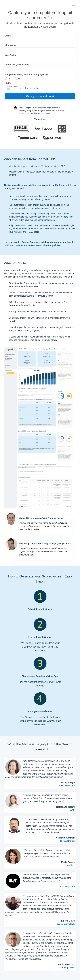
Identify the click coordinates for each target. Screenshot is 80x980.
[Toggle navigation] (73, 4)
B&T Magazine (67, 887)
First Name (10, 45)
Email (8, 36)
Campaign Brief (67, 968)
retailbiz (71, 865)
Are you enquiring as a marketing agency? (27, 74)
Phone (8, 83)
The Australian (67, 841)
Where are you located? (17, 65)
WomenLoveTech (66, 924)
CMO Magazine (67, 786)
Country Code (12, 87)
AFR (72, 810)
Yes (10, 79)
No (20, 79)
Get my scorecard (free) (40, 96)
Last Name (10, 55)
